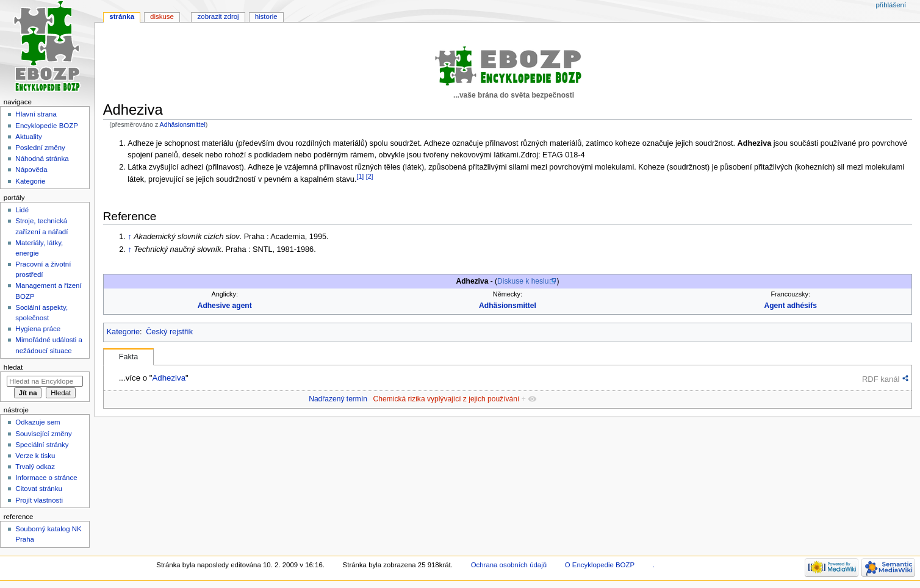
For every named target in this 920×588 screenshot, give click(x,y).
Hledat (13, 367)
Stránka (122, 16)
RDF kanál (881, 379)
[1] (360, 176)
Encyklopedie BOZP (47, 126)
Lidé (22, 210)
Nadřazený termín (338, 399)
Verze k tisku (35, 456)
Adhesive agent (225, 306)
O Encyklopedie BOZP (600, 565)
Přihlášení (891, 5)
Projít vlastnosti (39, 500)
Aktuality (28, 137)
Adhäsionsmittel (183, 124)
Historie (266, 16)
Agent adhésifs (791, 306)
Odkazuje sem (38, 422)
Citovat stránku (38, 489)
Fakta (129, 357)
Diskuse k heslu (523, 281)
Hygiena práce (38, 329)
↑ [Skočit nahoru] (129, 237)
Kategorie (123, 332)
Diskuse (162, 16)
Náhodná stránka (42, 159)
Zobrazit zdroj (218, 16)
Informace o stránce (46, 478)
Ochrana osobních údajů (509, 565)
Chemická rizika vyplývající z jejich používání (447, 399)
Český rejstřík (169, 332)
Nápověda (31, 170)
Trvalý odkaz (35, 467)
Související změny (43, 434)
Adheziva (169, 378)
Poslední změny (40, 148)
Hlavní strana (36, 114)
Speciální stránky (42, 445)
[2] (370, 176)
